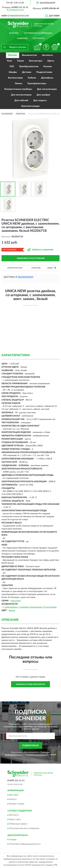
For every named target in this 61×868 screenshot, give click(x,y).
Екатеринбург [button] (26, 277)
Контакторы (36, 61)
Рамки (21, 61)
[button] (15, 10)
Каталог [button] (14, 33)
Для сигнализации (47, 89)
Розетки (13, 55)
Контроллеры (15, 78)
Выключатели (29, 55)
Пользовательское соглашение (24, 829)
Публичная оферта (18, 824)
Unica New (16, 601)
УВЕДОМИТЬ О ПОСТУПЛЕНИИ (31, 258)
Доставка (14, 795)
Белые (12, 610)
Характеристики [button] (15, 268)
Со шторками (50, 607)
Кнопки (48, 67)
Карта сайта (15, 820)
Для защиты (40, 100)
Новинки (22, 38)
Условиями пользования (36, 755)
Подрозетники (44, 72)
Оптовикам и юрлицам (38, 33)
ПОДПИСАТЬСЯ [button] (31, 746)
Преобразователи (29, 67)
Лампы (19, 83)
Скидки (13, 840)
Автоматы (47, 55)
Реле (10, 61)
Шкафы (13, 72)
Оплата (13, 799)
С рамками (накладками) (30, 607)
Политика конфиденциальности (25, 844)
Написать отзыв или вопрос (30, 684)
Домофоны (47, 78)
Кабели (32, 78)
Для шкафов (43, 95)
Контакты (39, 38)
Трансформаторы (37, 83)
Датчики (27, 72)
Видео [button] (52, 268)
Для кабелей (21, 100)
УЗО (12, 67)
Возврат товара (17, 804)
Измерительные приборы (18, 89)
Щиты (51, 61)
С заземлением (10, 607)
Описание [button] (36, 268)
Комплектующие (30, 106)
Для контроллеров (21, 95)
